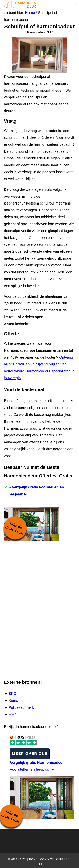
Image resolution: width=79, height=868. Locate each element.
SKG (12, 694)
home (33, 859)
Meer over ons (30, 754)
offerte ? (52, 727)
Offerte (63, 859)
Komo (13, 700)
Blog (39, 864)
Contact (47, 859)
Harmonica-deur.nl (37, 5)
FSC (12, 714)
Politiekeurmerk (21, 707)
